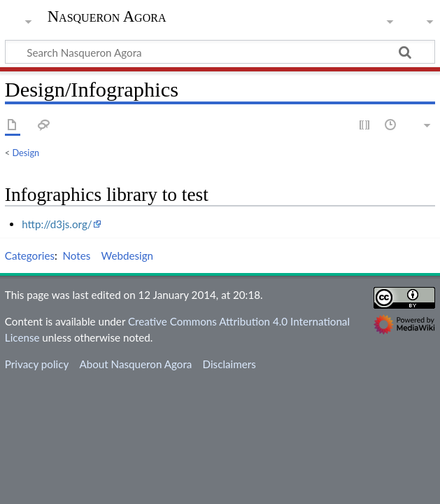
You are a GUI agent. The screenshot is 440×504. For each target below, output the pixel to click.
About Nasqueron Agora (135, 364)
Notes (77, 255)
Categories (30, 255)
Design (26, 153)
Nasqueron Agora (107, 17)
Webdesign (128, 255)
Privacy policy (37, 364)
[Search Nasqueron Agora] (220, 52)
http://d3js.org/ (57, 224)
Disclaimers (229, 364)
